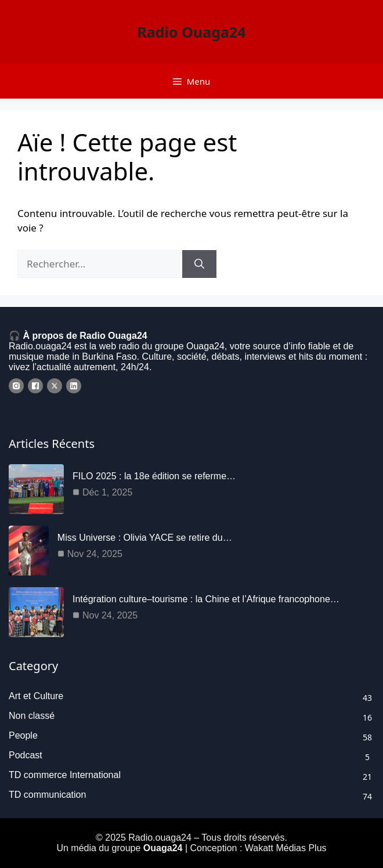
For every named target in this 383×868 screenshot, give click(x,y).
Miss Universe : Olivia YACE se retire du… (145, 538)
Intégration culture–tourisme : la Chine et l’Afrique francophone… (206, 599)
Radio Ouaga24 (191, 32)
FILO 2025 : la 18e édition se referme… (154, 476)
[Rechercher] (199, 264)
